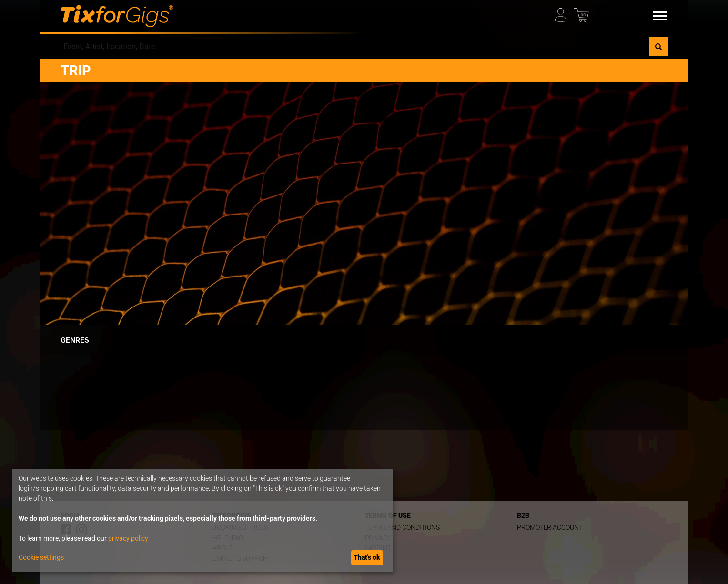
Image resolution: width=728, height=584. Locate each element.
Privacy (378, 538)
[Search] (658, 46)
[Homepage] (117, 16)
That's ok (367, 557)
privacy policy (128, 538)
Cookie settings (41, 557)
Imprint (378, 548)
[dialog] (202, 520)
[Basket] (583, 13)
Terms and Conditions (403, 528)
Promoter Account (550, 528)
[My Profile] (564, 13)
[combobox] (355, 46)
